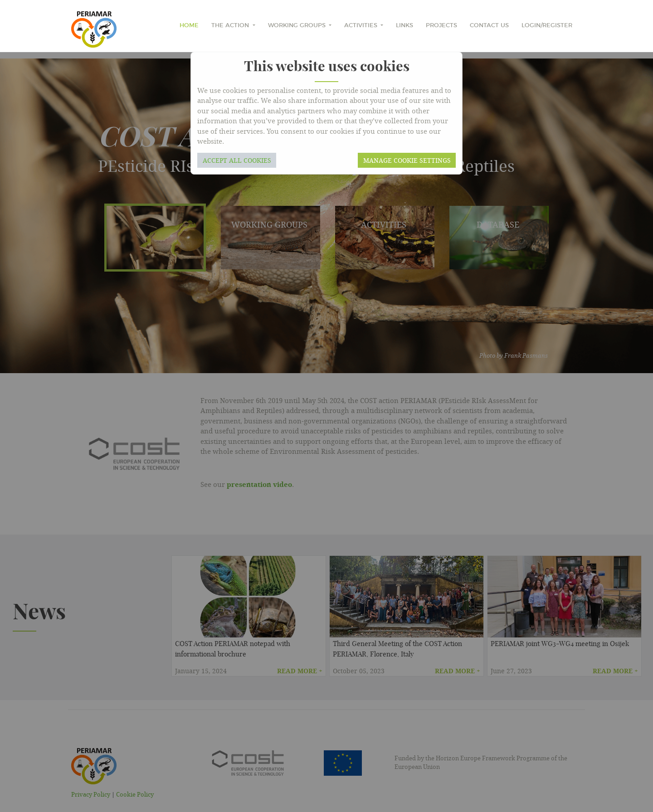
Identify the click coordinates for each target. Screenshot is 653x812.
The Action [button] (231, 26)
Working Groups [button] (298, 26)
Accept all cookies (237, 160)
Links (404, 26)
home (189, 26)
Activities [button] (362, 26)
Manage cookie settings (407, 160)
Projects (441, 26)
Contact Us (489, 26)
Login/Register (547, 26)
